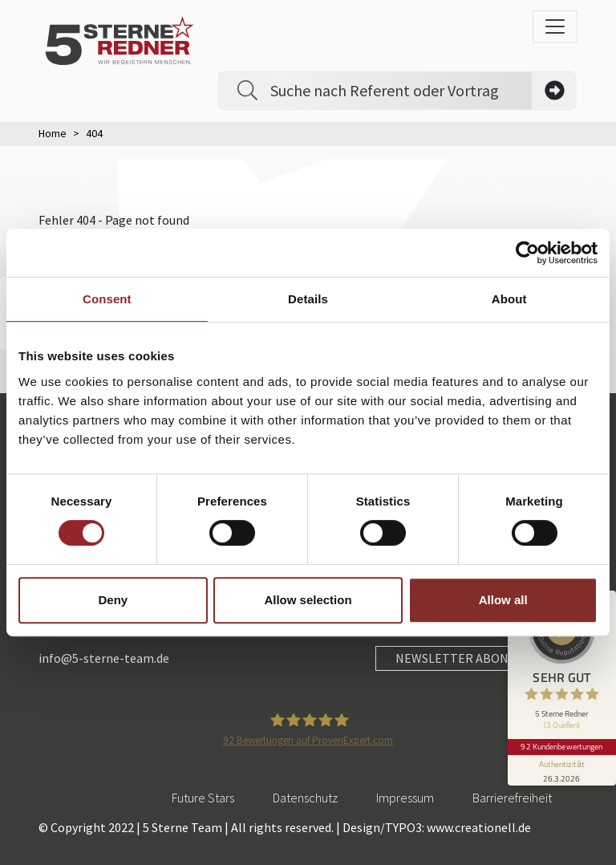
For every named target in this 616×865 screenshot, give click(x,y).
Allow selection (308, 600)
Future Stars (203, 798)
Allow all (503, 600)
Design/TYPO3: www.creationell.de (437, 827)
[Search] (401, 91)
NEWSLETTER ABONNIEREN (474, 658)
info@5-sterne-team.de (104, 658)
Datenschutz (305, 798)
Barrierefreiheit (512, 798)
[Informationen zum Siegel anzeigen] (561, 766)
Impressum (405, 798)
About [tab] (509, 299)
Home (53, 133)
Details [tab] (308, 299)
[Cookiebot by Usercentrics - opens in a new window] (527, 253)
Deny (113, 600)
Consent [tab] (107, 299)
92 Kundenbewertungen (561, 742)
